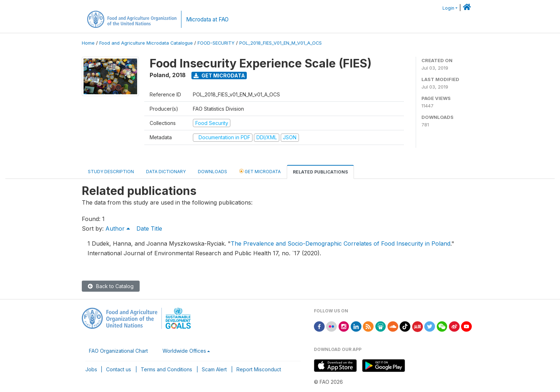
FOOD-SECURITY (216, 43)
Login (448, 8)
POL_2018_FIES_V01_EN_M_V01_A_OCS (281, 43)
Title (156, 228)
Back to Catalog (111, 286)
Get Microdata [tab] (260, 171)
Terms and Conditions (166, 369)
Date (143, 228)
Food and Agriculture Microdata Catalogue (146, 43)
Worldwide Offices (184, 351)
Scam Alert (214, 369)
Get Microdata (219, 76)
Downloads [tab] (212, 172)
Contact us (119, 369)
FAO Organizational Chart (118, 351)
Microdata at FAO (207, 19)
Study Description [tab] (111, 172)
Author (119, 228)
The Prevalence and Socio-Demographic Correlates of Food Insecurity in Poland (341, 243)
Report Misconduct (259, 369)
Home (88, 43)
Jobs (91, 369)
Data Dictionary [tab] (166, 172)
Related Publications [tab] (320, 172)
